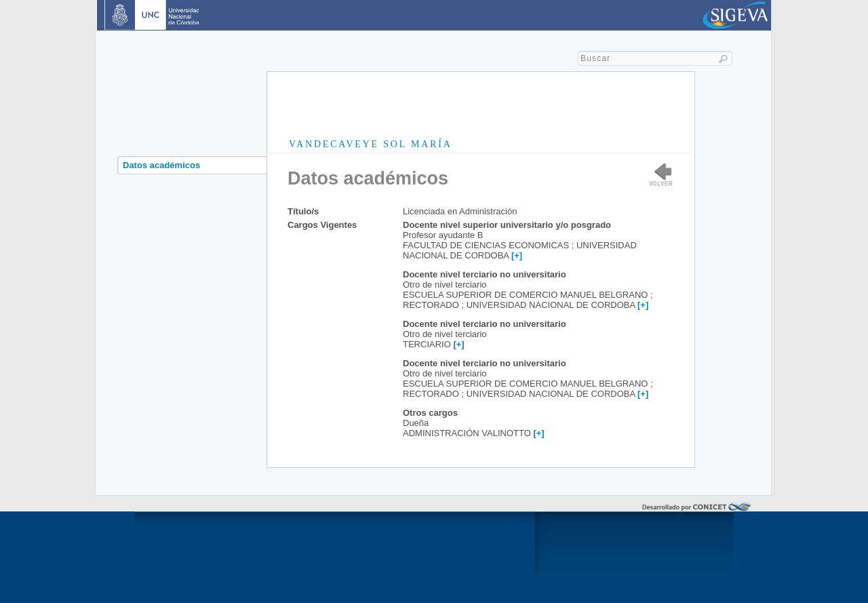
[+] (517, 255)
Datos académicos (161, 165)
